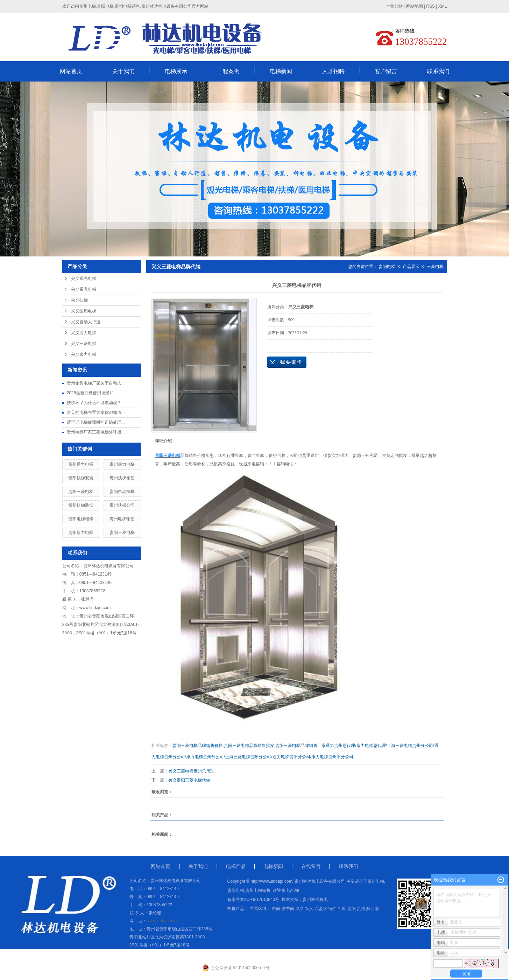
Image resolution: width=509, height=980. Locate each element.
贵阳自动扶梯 (122, 492)
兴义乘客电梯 (84, 289)
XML (443, 6)
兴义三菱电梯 (84, 344)
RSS (430, 6)
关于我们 (123, 71)
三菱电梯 (435, 267)
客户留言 (386, 71)
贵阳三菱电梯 (81, 492)
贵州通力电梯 (81, 464)
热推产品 (236, 909)
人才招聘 (333, 71)
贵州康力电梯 (122, 464)
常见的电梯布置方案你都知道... (96, 413)
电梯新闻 (281, 71)
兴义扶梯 (79, 300)
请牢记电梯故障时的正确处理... (96, 422)
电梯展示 (176, 71)
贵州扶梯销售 (122, 478)
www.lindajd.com (95, 608)
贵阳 (352, 909)
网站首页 (71, 71)
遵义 (299, 909)
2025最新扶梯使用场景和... (92, 393)
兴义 (309, 909)
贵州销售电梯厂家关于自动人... (96, 383)
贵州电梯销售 (122, 519)
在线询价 (287, 362)
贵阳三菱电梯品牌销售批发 (249, 746)
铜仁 (332, 909)
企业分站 (394, 6)
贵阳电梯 (387, 267)
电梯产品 (236, 866)
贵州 (361, 909)
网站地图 (415, 6)
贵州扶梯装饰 (81, 505)
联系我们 (438, 71)
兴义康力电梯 (84, 354)
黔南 (276, 909)
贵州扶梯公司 (122, 505)
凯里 (342, 909)
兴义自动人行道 (86, 322)
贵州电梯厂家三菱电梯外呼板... (96, 432)
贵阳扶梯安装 (81, 478)
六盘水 (321, 909)
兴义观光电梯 (84, 279)
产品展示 (411, 267)
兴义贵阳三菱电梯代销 (189, 780)
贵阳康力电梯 (81, 533)
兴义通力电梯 (84, 333)
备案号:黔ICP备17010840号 (253, 900)
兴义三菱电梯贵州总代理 (191, 771)
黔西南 (373, 909)
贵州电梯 (376, 881)
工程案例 (228, 71)
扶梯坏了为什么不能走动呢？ (94, 403)
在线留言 (311, 866)
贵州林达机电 (315, 900)
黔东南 (288, 909)
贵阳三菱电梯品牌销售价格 (198, 746)
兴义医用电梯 (84, 311)
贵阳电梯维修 (81, 519)
